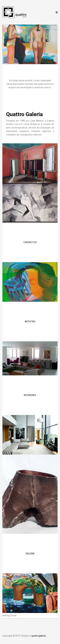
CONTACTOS (30, 242)
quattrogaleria (39, 636)
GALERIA (30, 554)
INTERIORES (30, 395)
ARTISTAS (30, 322)
